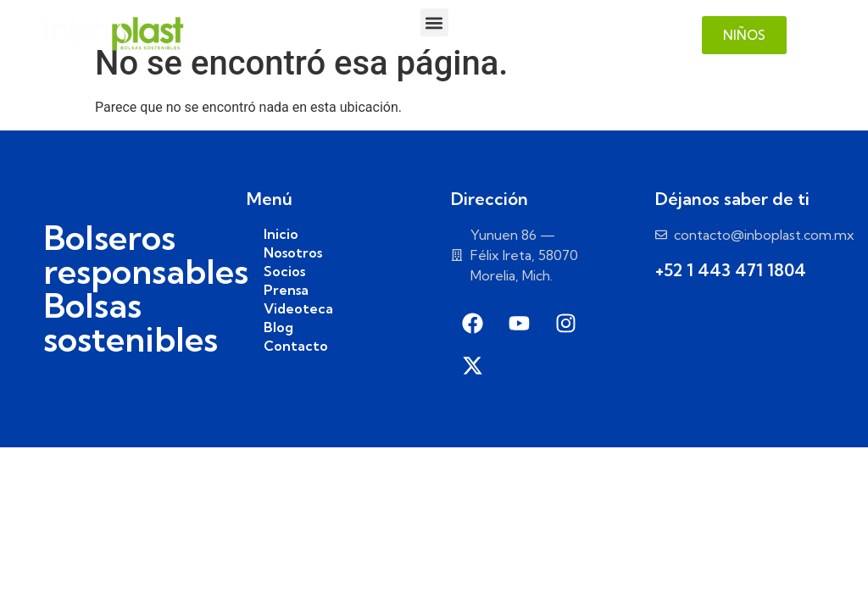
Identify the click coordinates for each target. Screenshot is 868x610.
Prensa (286, 290)
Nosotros (293, 252)
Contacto (296, 346)
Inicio (281, 234)
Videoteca (298, 308)
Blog (278, 327)
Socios (284, 271)
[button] (434, 22)
